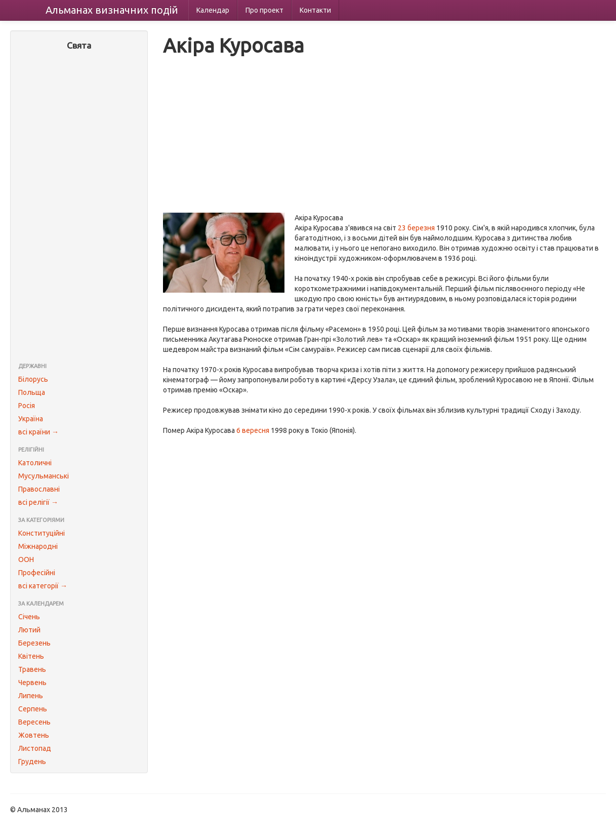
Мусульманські (44, 476)
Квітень (31, 656)
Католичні (35, 463)
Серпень (33, 709)
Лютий (29, 630)
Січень (29, 617)
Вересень (34, 722)
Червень (32, 683)
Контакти (315, 10)
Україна (31, 419)
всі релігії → (38, 502)
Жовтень (34, 735)
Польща (32, 392)
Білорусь (33, 379)
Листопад (35, 748)
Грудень (32, 762)
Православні (39, 489)
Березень (34, 643)
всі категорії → (43, 586)
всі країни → (38, 432)
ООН (26, 559)
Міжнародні (38, 546)
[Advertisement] (79, 208)
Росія (27, 406)
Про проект (264, 10)
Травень (32, 669)
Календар (213, 10)
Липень (31, 696)
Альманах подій (112, 10)
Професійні (37, 573)
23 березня (416, 228)
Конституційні (42, 533)
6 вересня (253, 430)
